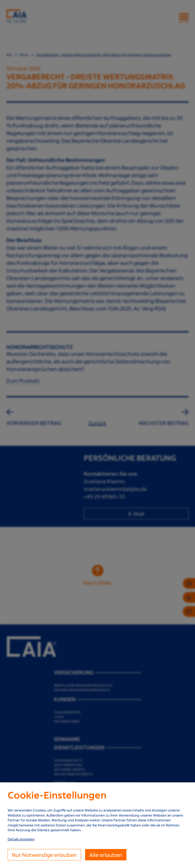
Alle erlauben (106, 855)
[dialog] (97, 825)
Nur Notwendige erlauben (44, 855)
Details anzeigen (21, 839)
